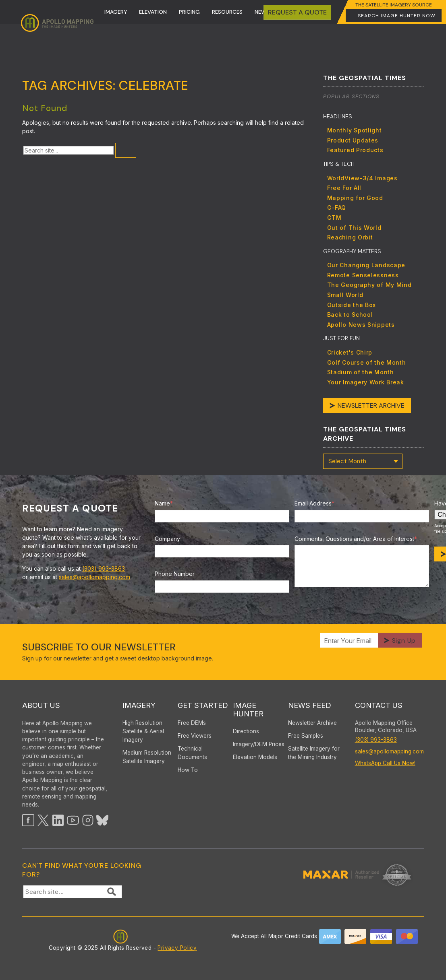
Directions (246, 731)
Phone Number (175, 574)
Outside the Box (352, 305)
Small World (345, 295)
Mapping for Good (355, 198)
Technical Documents (192, 753)
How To (188, 770)
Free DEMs (192, 723)
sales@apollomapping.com (94, 577)
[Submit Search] (126, 150)
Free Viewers (195, 736)
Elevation (153, 12)
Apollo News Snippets (361, 325)
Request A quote (297, 12)
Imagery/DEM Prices (259, 744)
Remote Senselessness (363, 275)
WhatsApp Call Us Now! (385, 763)
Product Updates (353, 140)
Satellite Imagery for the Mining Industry (314, 753)
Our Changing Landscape (366, 265)
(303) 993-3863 (104, 568)
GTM (334, 218)
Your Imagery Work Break (366, 382)
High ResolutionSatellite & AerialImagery (143, 731)
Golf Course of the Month (367, 362)
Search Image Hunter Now (397, 16)
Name (164, 503)
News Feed (310, 705)
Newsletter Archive (371, 405)
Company (167, 539)
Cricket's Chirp (350, 352)
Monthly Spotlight (355, 130)
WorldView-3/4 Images (362, 178)
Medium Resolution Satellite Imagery (147, 757)
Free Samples (306, 736)
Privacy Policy (177, 948)
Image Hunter (248, 710)
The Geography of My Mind (369, 285)
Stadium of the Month (361, 372)
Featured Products (355, 150)
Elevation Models (255, 757)
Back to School (350, 315)
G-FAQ (337, 207)
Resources (227, 12)
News (262, 12)
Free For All (344, 188)
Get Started (203, 705)
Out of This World (354, 228)
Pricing (189, 12)
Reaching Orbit (350, 237)
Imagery (116, 12)
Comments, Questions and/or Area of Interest (356, 539)
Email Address (314, 503)
